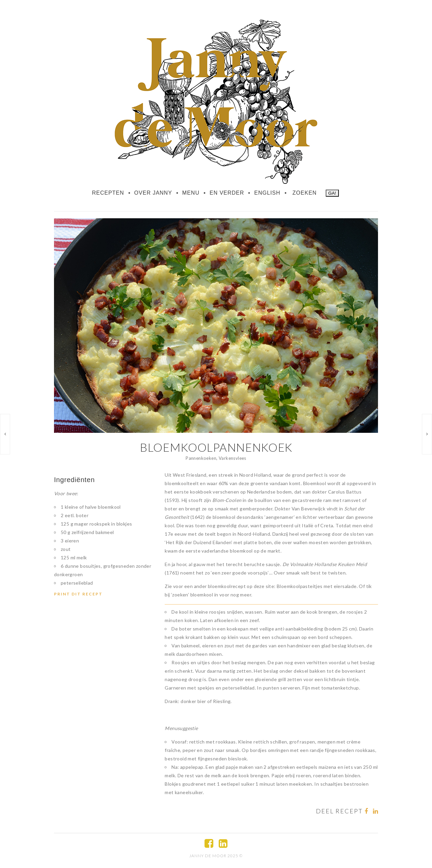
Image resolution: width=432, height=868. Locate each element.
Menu (191, 193)
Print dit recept (78, 594)
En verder (227, 193)
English (267, 193)
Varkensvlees (233, 458)
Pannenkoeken (201, 458)
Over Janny (153, 193)
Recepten (108, 193)
